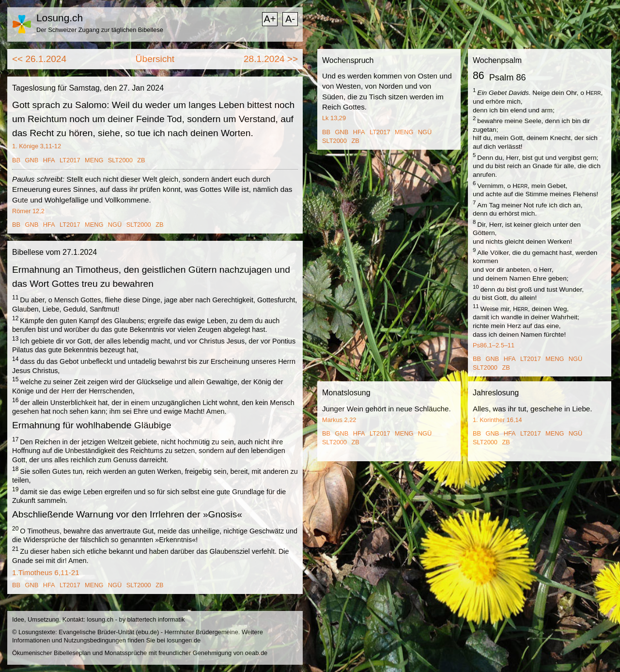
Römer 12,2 (28, 211)
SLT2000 (120, 160)
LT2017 (70, 160)
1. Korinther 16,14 (497, 420)
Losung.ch (60, 18)
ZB (141, 160)
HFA (49, 160)
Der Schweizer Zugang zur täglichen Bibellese (100, 30)
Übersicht (155, 59)
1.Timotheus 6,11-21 (46, 572)
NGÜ (115, 225)
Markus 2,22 (339, 420)
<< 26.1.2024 (39, 59)
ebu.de (147, 632)
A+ (270, 19)
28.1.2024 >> (271, 59)
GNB (32, 160)
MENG (94, 160)
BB (16, 160)
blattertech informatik (156, 619)
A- (290, 19)
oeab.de (256, 653)
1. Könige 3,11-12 (37, 146)
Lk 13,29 (334, 118)
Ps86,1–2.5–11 (494, 345)
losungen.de (184, 640)
